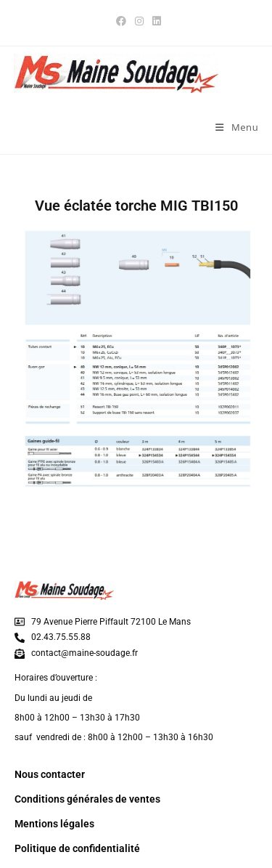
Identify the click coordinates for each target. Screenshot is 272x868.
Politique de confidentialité (77, 848)
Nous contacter (50, 774)
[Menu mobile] (237, 127)
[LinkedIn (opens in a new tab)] (154, 21)
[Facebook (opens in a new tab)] (121, 21)
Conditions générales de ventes (87, 799)
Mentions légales (54, 824)
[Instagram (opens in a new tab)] (139, 21)
